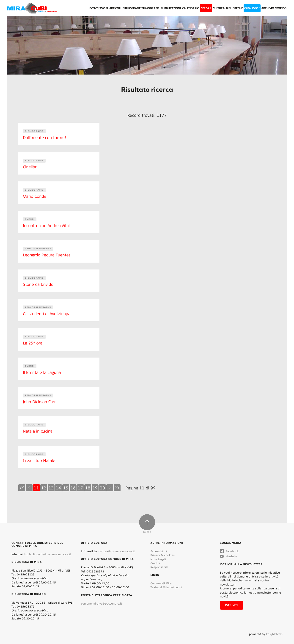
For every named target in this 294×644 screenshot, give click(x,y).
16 (73, 484)
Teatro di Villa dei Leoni (166, 584)
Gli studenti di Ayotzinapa (47, 312)
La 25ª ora (33, 341)
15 (66, 484)
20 (102, 484)
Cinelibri (30, 167)
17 (80, 484)
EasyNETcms (274, 631)
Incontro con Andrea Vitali (47, 225)
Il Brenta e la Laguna (43, 370)
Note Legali (158, 556)
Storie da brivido (39, 283)
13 (51, 484)
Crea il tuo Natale (40, 457)
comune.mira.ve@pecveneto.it (101, 600)
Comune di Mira (161, 580)
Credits (155, 560)
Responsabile (159, 564)
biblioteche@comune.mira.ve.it (50, 551)
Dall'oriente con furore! (45, 137)
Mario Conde (35, 195)
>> (117, 484)
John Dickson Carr (40, 399)
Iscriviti (232, 602)
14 (58, 484)
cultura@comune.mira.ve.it (117, 548)
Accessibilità (159, 548)
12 (44, 484)
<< (22, 484)
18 (88, 484)
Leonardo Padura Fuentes (47, 254)
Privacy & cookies (163, 552)
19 (95, 484)
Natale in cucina (38, 428)
